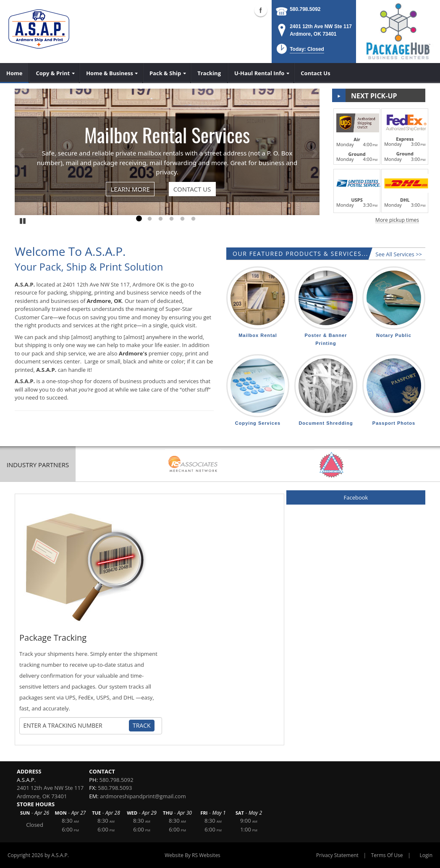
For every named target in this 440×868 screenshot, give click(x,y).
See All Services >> (399, 254)
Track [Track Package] (142, 725)
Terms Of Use (387, 855)
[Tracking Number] (76, 726)
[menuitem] (14, 73)
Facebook (356, 497)
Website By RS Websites (192, 855)
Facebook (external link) (261, 10)
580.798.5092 (305, 9)
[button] (300, 51)
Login (426, 855)
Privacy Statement (337, 855)
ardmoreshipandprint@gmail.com (143, 796)
